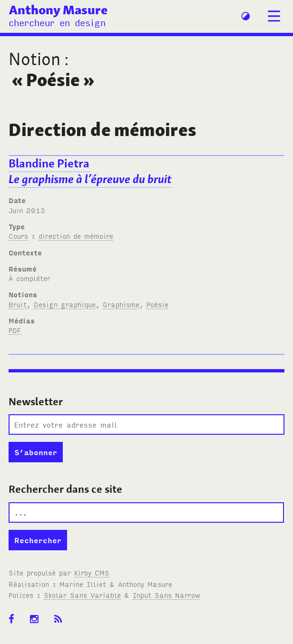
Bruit (18, 304)
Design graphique (65, 304)
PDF (15, 330)
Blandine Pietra (90, 171)
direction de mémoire (76, 236)
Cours (18, 236)
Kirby (92, 572)
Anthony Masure (58, 10)
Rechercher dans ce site (65, 489)
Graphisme (121, 304)
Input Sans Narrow (166, 595)
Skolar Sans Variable (82, 595)
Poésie (157, 304)
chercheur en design (57, 22)
